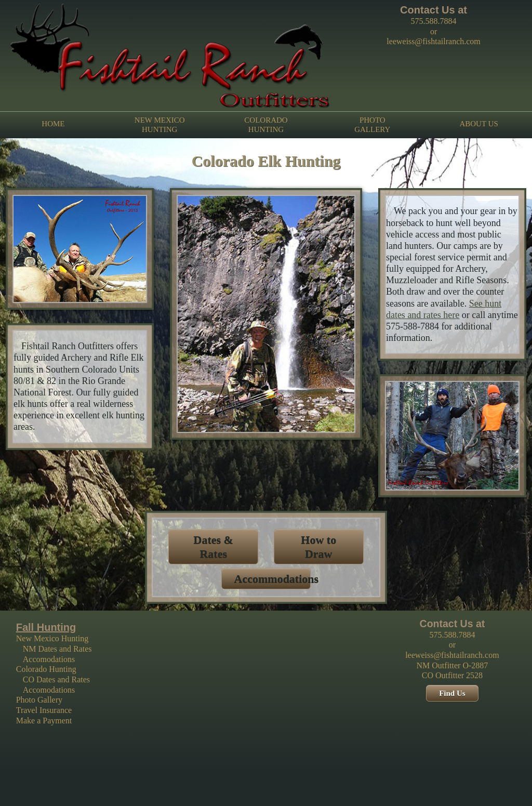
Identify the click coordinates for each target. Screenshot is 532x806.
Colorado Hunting (46, 669)
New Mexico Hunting (52, 638)
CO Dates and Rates (56, 679)
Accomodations (49, 659)
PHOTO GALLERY (372, 125)
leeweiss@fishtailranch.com (433, 41)
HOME (53, 124)
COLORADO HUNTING (266, 125)
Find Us (452, 693)
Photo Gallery (39, 700)
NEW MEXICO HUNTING (160, 125)
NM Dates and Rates (57, 649)
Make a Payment (44, 721)
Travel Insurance (44, 710)
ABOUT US (478, 124)
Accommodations (277, 579)
